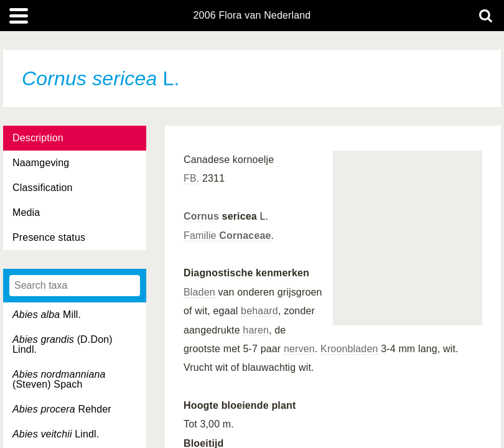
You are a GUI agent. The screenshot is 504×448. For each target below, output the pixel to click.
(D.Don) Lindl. (63, 344)
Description (38, 138)
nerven (299, 349)
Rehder (62, 409)
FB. (191, 178)
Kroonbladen (349, 349)
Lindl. (56, 434)
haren (256, 330)
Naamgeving (41, 163)
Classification (43, 188)
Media (26, 212)
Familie (227, 236)
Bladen (199, 292)
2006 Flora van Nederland (252, 16)
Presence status (49, 237)
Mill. (47, 315)
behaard (259, 311)
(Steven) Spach (59, 379)
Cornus (201, 216)
